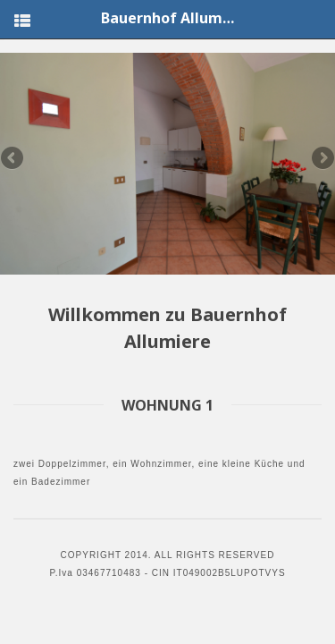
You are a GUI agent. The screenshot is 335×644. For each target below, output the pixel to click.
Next (322, 159)
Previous (13, 159)
